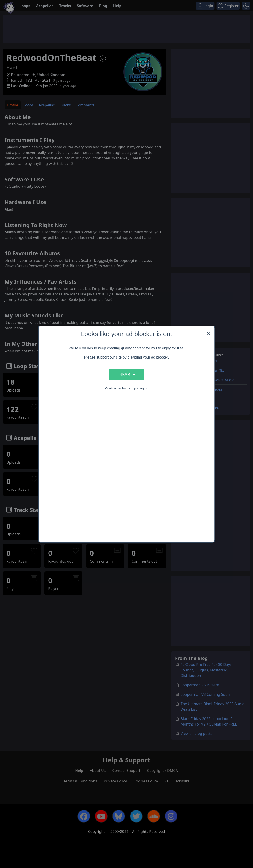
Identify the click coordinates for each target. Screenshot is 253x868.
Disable (127, 374)
